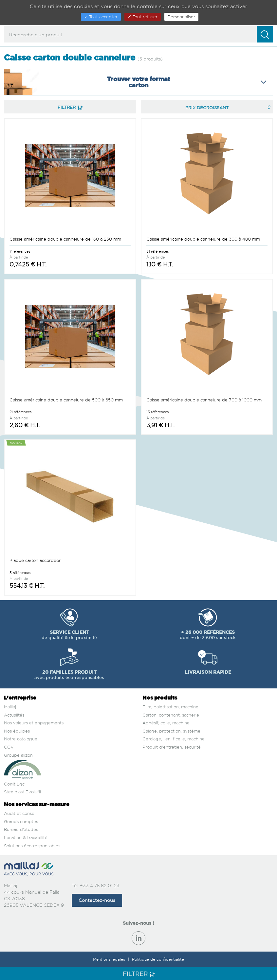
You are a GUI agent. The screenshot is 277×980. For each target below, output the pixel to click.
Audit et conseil (20, 813)
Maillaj (10, 707)
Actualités (14, 715)
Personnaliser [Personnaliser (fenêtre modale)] (181, 17)
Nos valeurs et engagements (34, 723)
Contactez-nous (97, 900)
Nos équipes (17, 731)
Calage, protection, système (171, 731)
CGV (9, 747)
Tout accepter (101, 17)
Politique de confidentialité (158, 959)
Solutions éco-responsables (32, 846)
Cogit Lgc (14, 784)
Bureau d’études (21, 829)
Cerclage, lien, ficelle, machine (174, 739)
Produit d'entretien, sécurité (172, 747)
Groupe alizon (18, 755)
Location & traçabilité (26, 837)
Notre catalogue (21, 739)
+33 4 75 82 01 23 (100, 885)
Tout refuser (143, 17)
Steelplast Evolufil (22, 792)
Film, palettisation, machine (170, 707)
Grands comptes (21, 821)
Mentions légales (110, 959)
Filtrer (70, 107)
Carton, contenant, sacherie (171, 715)
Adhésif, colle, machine (166, 723)
